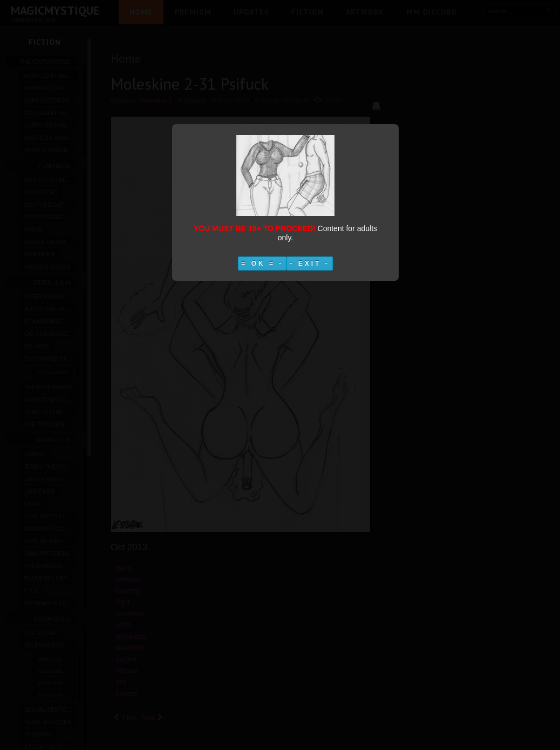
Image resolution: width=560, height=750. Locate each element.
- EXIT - (309, 263)
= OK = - (262, 263)
